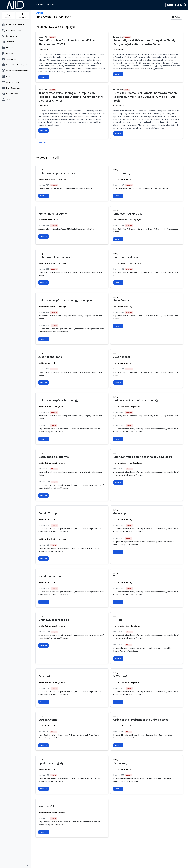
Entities (39, 13)
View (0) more (41, 142)
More (43, 77)
